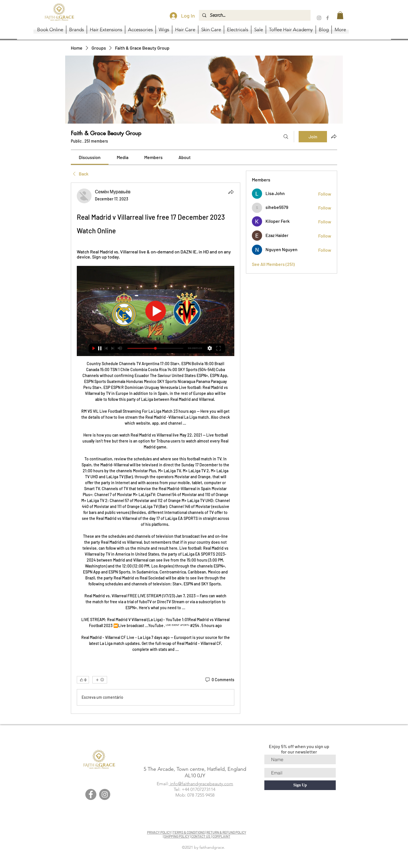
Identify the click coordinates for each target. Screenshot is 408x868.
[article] (156, 448)
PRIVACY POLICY (159, 832)
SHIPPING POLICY (177, 836)
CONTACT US (201, 836)
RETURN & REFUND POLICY (226, 832)
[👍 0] (83, 680)
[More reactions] (100, 680)
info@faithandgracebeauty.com (201, 784)
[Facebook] (328, 18)
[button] (340, 15)
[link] (90, 157)
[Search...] (254, 15)
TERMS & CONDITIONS (189, 832)
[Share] (231, 192)
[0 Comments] (219, 680)
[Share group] (334, 136)
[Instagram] (319, 18)
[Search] (286, 137)
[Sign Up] (300, 785)
